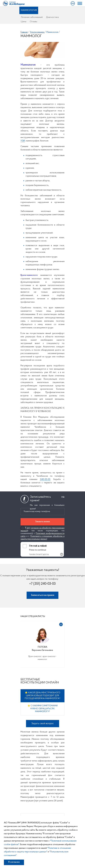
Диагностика (52, 17)
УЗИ (23, 141)
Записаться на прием (43, 595)
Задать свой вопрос (43, 724)
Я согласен (14, 862)
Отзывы (33, 22)
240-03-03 (45, 479)
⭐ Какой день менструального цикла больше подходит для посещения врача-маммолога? (42, 696)
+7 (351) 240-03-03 (42, 584)
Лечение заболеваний (32, 17)
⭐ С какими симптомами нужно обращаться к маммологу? (42, 709)
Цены (24, 22)
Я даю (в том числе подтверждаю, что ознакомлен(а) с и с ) (42, 534)
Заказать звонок (43, 522)
